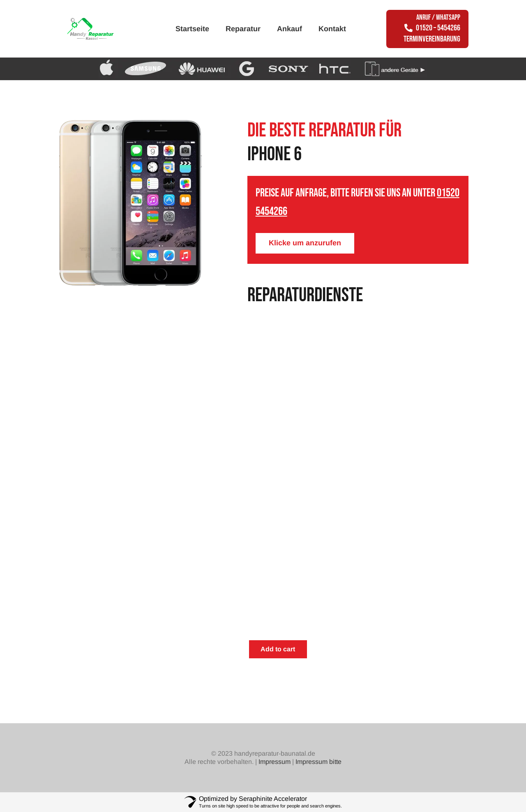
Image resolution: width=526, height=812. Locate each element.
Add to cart (278, 649)
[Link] (101, 29)
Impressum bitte (318, 762)
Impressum (275, 762)
